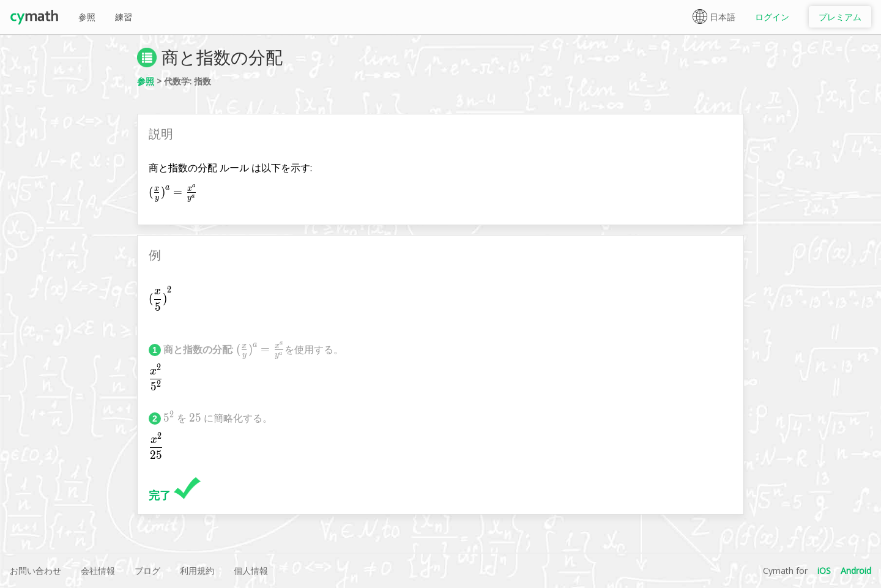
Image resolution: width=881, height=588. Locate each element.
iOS (824, 571)
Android (856, 571)
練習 (124, 17)
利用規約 (197, 571)
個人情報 (251, 571)
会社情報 (98, 571)
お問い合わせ (35, 571)
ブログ (147, 571)
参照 (87, 17)
